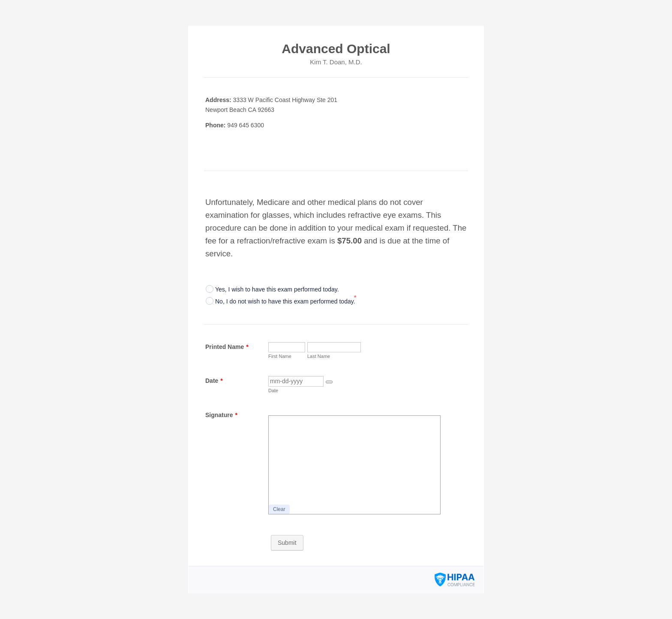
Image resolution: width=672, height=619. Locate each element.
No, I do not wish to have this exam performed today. (285, 301)
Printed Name (227, 347)
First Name (280, 356)
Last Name (319, 356)
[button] (329, 382)
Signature (221, 415)
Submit (287, 543)
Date (214, 381)
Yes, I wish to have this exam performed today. (277, 289)
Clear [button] (279, 509)
